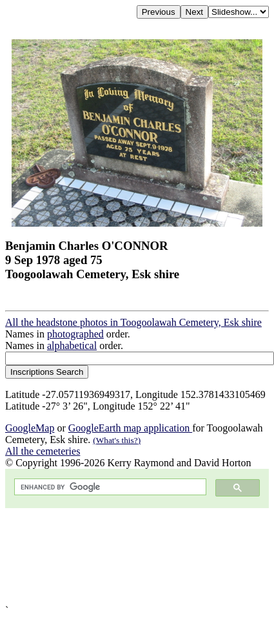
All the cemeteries (43, 451)
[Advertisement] (133, 556)
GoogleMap (30, 428)
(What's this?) (117, 440)
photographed (75, 334)
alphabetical (72, 346)
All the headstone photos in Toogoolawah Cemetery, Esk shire (133, 322)
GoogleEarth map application (130, 428)
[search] (109, 487)
